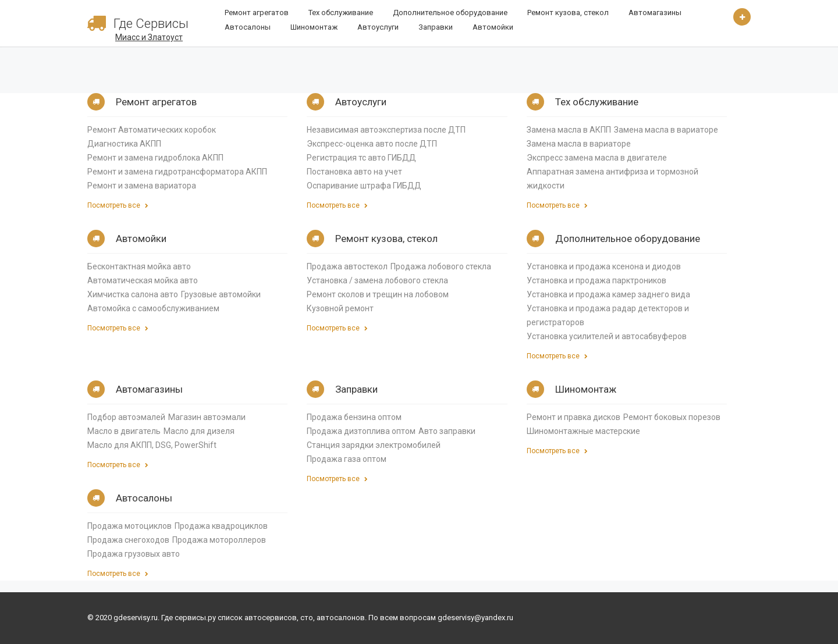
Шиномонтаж (314, 27)
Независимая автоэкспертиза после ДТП (386, 130)
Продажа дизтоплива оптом (361, 431)
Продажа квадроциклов (221, 526)
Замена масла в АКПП (569, 130)
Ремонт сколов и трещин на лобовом (378, 294)
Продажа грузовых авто (134, 554)
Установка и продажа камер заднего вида (608, 294)
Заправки (436, 27)
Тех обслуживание (341, 13)
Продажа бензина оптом (354, 417)
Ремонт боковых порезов (672, 417)
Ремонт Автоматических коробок (152, 130)
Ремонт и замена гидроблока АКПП (155, 158)
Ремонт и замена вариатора (142, 186)
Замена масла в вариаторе (666, 130)
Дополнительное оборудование (450, 13)
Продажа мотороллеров (219, 540)
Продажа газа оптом (347, 459)
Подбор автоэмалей (126, 417)
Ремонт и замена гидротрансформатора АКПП (177, 172)
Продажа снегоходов (128, 540)
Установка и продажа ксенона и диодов (604, 266)
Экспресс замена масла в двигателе (597, 158)
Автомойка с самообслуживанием (153, 308)
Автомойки (493, 27)
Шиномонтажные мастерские (583, 431)
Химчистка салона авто (133, 294)
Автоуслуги (378, 27)
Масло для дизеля (199, 431)
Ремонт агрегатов (257, 13)
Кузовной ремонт (340, 308)
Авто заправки (447, 431)
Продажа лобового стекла (441, 266)
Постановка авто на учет (354, 172)
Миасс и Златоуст (149, 37)
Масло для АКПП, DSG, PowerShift (152, 445)
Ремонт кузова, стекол (568, 13)
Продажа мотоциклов (129, 526)
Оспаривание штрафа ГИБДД (364, 186)
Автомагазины (655, 13)
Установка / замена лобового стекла (377, 280)
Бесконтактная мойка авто (139, 266)
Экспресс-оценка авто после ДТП (372, 144)
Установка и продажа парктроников (596, 280)
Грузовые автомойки (221, 294)
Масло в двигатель (124, 431)
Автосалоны (248, 27)
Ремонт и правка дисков (574, 417)
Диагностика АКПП (124, 144)
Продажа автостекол (347, 266)
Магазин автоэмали (207, 417)
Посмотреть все (118, 205)
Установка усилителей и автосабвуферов (607, 336)
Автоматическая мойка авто (143, 280)
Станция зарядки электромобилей (374, 445)
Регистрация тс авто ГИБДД (361, 158)
